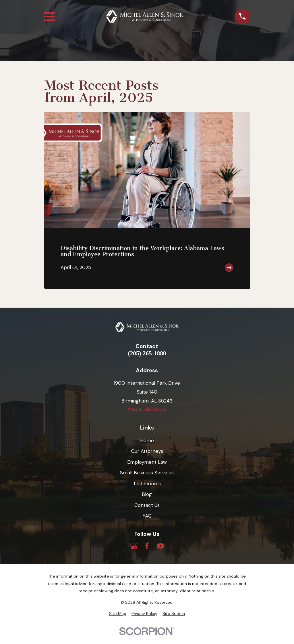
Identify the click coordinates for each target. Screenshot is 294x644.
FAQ (147, 516)
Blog (147, 494)
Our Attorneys (147, 451)
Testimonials (147, 484)
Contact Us (147, 505)
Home (147, 440)
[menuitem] (118, 614)
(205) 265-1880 (147, 353)
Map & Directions (147, 409)
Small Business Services (147, 473)
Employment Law (147, 462)
